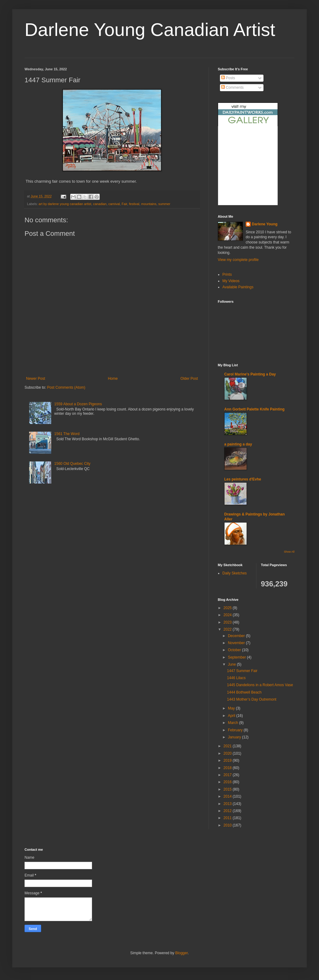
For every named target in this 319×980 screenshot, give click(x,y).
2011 (228, 818)
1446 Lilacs (236, 678)
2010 (228, 825)
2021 (228, 746)
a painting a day (238, 444)
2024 (228, 615)
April (232, 716)
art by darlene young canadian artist (65, 204)
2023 (228, 622)
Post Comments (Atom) (66, 387)
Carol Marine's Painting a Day (250, 374)
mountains (149, 204)
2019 (228, 760)
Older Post (189, 379)
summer (164, 204)
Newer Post (36, 379)
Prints (227, 274)
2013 (228, 804)
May (232, 708)
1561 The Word (67, 434)
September (237, 657)
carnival (114, 204)
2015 (228, 789)
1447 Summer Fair (242, 671)
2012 (228, 811)
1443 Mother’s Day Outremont (252, 699)
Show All (289, 552)
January (235, 737)
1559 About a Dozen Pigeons (78, 404)
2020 (228, 753)
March (234, 723)
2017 (228, 775)
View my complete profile (238, 260)
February (236, 730)
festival (134, 204)
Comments (232, 87)
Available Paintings (238, 287)
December (237, 636)
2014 (228, 796)
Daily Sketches (234, 573)
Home (113, 379)
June (232, 664)
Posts (228, 78)
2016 (228, 782)
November (237, 643)
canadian (100, 204)
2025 (228, 608)
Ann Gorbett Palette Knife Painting (254, 409)
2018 (228, 768)
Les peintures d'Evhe (243, 479)
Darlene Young (265, 224)
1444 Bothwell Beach (244, 692)
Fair (125, 204)
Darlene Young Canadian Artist (150, 30)
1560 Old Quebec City (72, 464)
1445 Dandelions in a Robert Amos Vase (260, 685)
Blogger (181, 953)
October (235, 650)
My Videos (231, 281)
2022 (228, 629)
